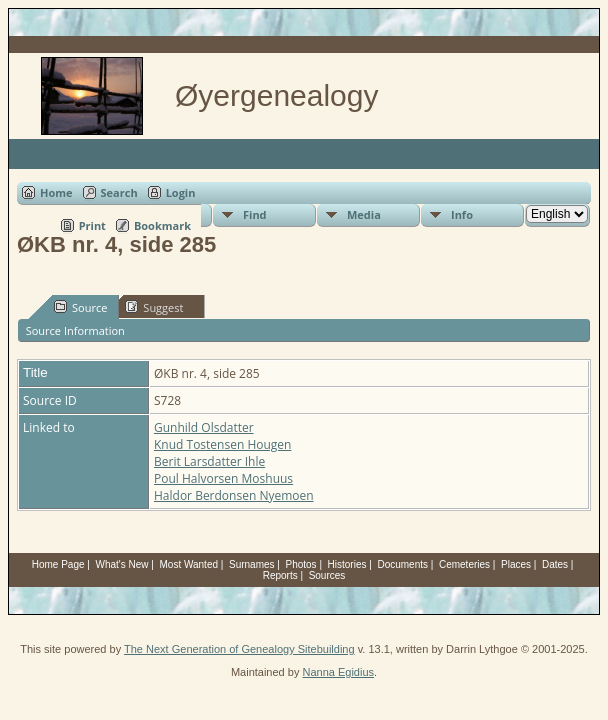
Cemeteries (464, 564)
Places (516, 564)
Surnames (252, 564)
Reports (280, 575)
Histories (347, 564)
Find (255, 214)
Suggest (154, 307)
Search (119, 192)
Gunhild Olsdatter (204, 427)
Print (92, 225)
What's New (122, 564)
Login (181, 192)
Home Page (58, 564)
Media (364, 214)
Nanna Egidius (338, 672)
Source (80, 307)
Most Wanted (188, 564)
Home (56, 192)
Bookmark (162, 225)
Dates (555, 564)
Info (462, 214)
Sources (327, 575)
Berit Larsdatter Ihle (209, 461)
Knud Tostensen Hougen (222, 444)
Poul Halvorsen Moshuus (223, 478)
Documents (402, 564)
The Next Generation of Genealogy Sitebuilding (239, 649)
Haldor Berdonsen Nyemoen (234, 495)
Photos (300, 564)
